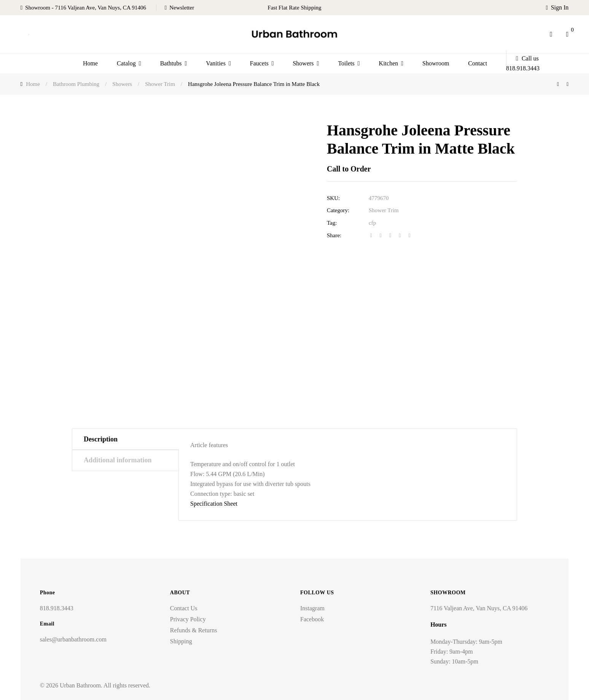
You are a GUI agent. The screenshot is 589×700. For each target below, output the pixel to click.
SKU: (333, 198)
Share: (334, 235)
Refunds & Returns (194, 630)
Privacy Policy (188, 619)
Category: (338, 210)
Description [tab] (101, 439)
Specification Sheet (214, 504)
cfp (372, 223)
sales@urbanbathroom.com (73, 639)
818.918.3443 (57, 608)
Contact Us (184, 608)
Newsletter (182, 8)
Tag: (332, 223)
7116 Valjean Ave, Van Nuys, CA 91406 (479, 608)
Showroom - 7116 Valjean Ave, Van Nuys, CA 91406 (86, 8)
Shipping (181, 641)
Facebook (312, 619)
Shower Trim (384, 210)
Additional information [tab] (118, 460)
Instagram (312, 608)
